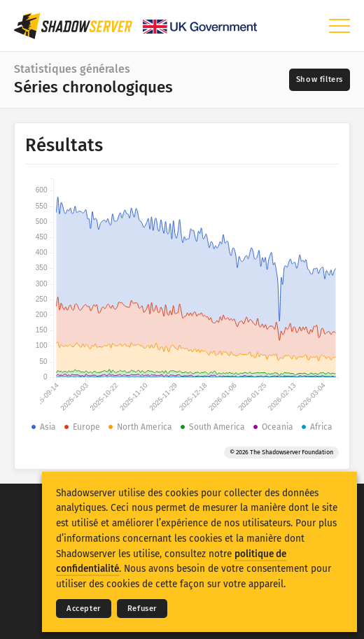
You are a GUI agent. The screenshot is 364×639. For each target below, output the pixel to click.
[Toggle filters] (320, 80)
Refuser (142, 609)
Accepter (84, 609)
